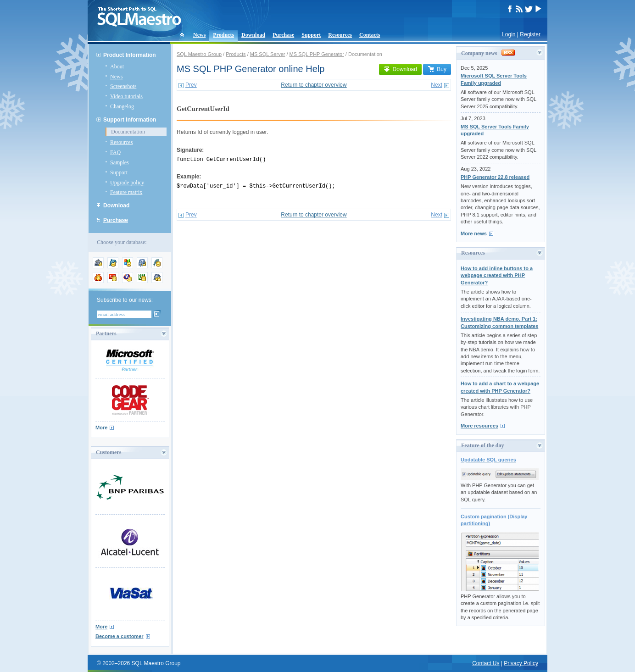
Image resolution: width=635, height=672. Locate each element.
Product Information (130, 55)
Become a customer (120, 636)
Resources (340, 35)
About (117, 67)
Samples (120, 162)
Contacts (370, 35)
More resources (479, 426)
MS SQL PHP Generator (317, 54)
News (199, 35)
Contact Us (486, 663)
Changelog (122, 106)
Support (311, 35)
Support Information (130, 120)
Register (530, 34)
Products (223, 35)
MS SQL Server (268, 54)
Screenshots (123, 86)
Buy (437, 69)
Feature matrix (126, 192)
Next (437, 85)
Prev (191, 85)
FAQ (115, 152)
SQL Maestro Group (199, 54)
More (101, 428)
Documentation (128, 132)
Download (253, 35)
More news (474, 233)
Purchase (283, 35)
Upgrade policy (127, 183)
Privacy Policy (521, 663)
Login (509, 34)
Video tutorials (126, 96)
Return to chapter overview (314, 85)
